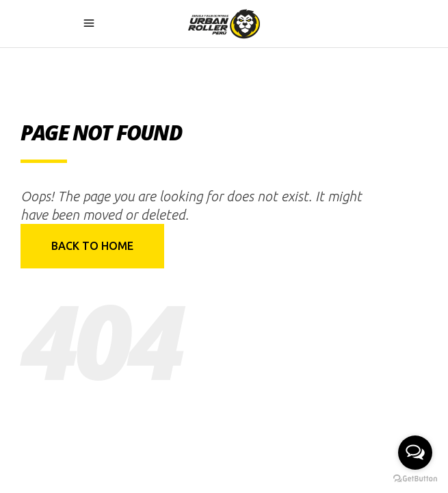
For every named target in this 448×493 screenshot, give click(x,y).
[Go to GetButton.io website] (415, 479)
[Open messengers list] (415, 453)
